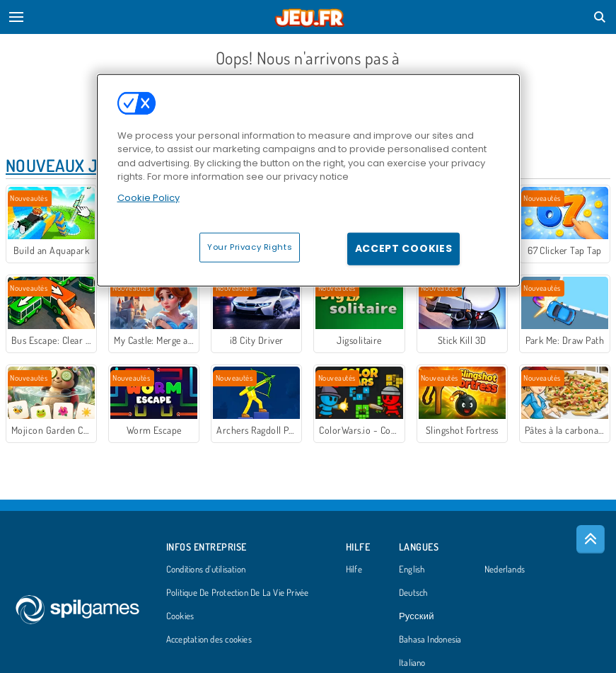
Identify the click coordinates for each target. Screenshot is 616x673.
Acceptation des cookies (209, 640)
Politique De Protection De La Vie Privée (238, 593)
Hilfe (354, 570)
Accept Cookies (404, 248)
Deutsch (413, 593)
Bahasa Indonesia (430, 640)
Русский (417, 616)
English (412, 570)
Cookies (180, 616)
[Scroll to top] (591, 539)
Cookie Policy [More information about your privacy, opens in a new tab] (149, 197)
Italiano (412, 663)
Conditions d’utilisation (206, 570)
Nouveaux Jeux (66, 165)
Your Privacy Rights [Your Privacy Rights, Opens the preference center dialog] (250, 247)
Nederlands (505, 570)
